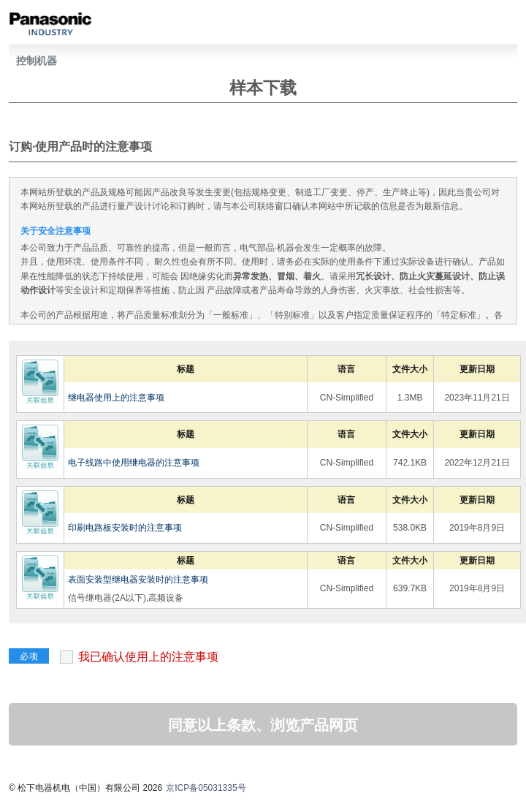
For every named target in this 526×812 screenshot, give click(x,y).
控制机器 (37, 61)
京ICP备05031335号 (206, 788)
